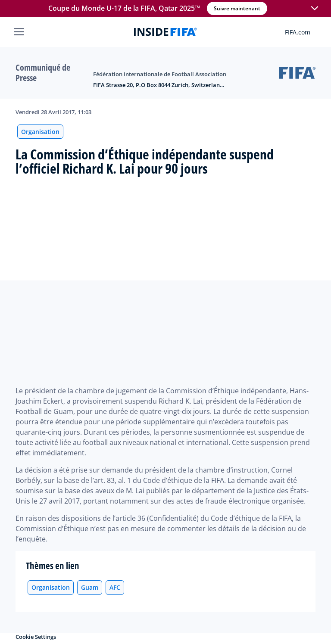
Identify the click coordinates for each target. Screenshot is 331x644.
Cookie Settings (36, 637)
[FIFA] (165, 32)
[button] (315, 9)
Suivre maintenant (237, 8)
